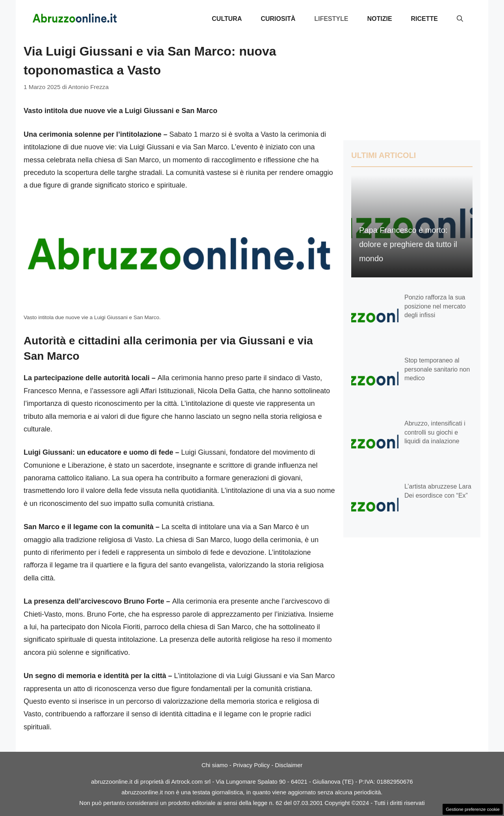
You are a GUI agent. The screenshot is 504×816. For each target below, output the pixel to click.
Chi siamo (215, 765)
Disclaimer (289, 765)
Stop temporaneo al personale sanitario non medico (437, 369)
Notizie (379, 19)
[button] (460, 19)
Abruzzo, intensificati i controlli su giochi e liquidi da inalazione (435, 432)
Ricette (424, 19)
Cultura (227, 19)
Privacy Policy (251, 765)
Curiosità (278, 19)
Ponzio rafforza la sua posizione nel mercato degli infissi (435, 306)
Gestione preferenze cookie (473, 809)
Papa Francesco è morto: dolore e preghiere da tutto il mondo (408, 244)
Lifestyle (331, 19)
